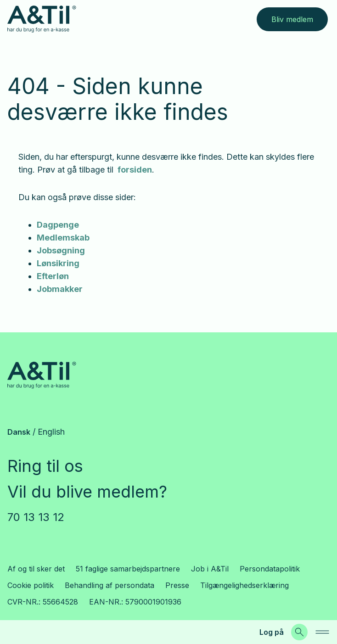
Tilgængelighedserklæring (244, 585)
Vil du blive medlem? (87, 492)
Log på (272, 632)
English (51, 432)
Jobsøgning (61, 250)
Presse (177, 585)
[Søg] (299, 632)
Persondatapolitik (270, 569)
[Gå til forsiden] (42, 19)
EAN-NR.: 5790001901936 (135, 602)
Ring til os (45, 466)
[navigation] (322, 632)
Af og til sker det (36, 569)
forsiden (134, 170)
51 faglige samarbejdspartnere (128, 569)
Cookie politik (31, 585)
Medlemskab (63, 238)
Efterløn (53, 276)
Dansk (19, 432)
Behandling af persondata (110, 585)
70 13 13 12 (36, 517)
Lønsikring (58, 263)
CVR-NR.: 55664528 (43, 602)
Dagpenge (58, 225)
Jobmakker (60, 289)
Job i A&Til (210, 569)
